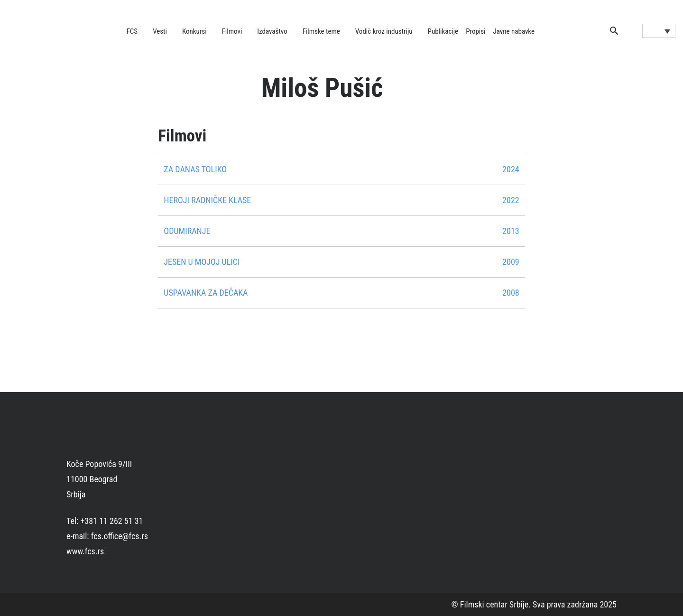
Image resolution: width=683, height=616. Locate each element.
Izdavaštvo (272, 31)
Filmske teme (321, 31)
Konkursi (194, 31)
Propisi (475, 31)
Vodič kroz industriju (384, 31)
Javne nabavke (514, 31)
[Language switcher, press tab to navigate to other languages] (659, 31)
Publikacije (443, 31)
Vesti (160, 31)
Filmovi (232, 31)
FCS (132, 31)
